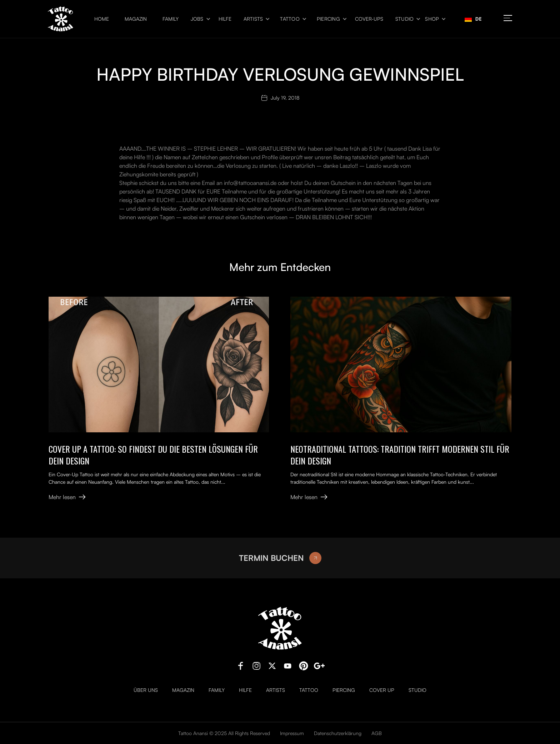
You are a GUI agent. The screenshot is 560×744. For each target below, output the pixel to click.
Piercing (328, 19)
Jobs (197, 19)
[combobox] (473, 19)
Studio (405, 19)
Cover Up (382, 690)
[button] (199, 19)
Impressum (292, 733)
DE (473, 19)
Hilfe (225, 19)
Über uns (146, 690)
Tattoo (290, 19)
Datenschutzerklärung (338, 733)
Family (171, 19)
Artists (253, 19)
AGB (377, 733)
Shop (432, 19)
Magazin (136, 19)
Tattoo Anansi (193, 733)
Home (102, 19)
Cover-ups (369, 19)
